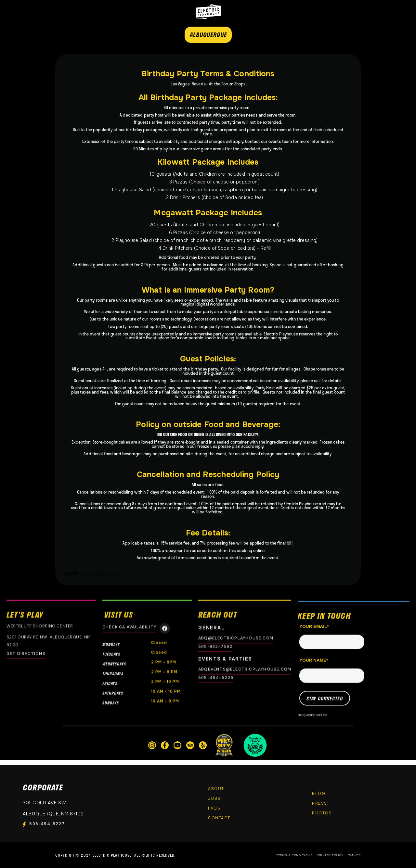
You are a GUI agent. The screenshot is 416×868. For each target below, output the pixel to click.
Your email (314, 632)
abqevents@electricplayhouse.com (245, 669)
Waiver (355, 855)
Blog (319, 794)
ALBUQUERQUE (208, 35)
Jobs (214, 799)
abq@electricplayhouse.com (236, 638)
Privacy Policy (331, 855)
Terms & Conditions (294, 855)
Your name (314, 666)
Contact (219, 818)
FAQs (214, 808)
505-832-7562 (215, 647)
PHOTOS (322, 813)
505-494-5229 (216, 678)
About (216, 789)
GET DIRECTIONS (26, 654)
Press (320, 803)
